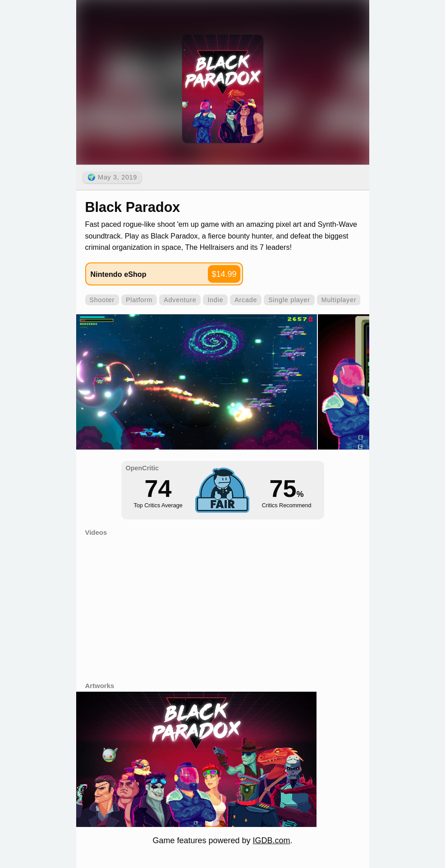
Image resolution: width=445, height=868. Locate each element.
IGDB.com (272, 840)
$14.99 (224, 274)
